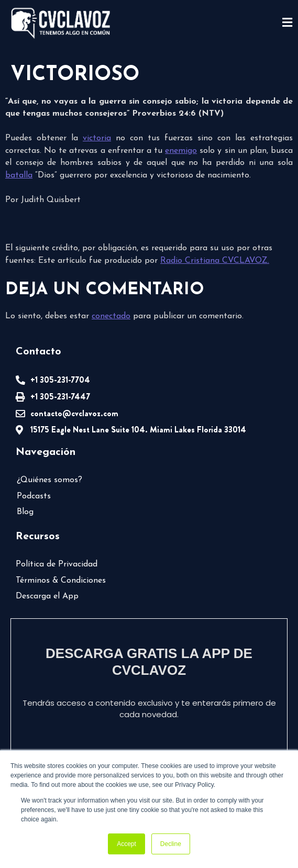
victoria (97, 138)
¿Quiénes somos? (49, 480)
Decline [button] (171, 844)
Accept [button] (126, 844)
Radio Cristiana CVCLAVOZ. (215, 261)
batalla (19, 175)
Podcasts (34, 496)
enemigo (181, 151)
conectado (111, 316)
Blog (25, 512)
